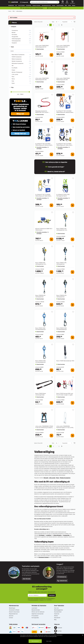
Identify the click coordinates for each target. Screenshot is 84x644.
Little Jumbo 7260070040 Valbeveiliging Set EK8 (63, 79)
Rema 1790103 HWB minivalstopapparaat (40, 361)
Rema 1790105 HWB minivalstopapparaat (62, 329)
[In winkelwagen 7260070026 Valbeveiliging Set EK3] (72, 55)
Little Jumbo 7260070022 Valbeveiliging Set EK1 (42, 46)
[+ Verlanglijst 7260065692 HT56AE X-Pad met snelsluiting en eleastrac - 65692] (52, 410)
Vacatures (57, 614)
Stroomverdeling (60, 5)
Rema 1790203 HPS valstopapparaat (61, 296)
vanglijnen (49, 535)
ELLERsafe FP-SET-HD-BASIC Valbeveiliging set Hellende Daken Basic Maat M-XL (65, 112)
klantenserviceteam (44, 557)
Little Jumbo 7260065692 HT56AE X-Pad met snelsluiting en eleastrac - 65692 (44, 427)
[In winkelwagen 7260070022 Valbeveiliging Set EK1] (51, 55)
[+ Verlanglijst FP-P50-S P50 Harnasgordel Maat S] (73, 178)
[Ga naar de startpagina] (13, 2)
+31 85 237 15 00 (62, 581)
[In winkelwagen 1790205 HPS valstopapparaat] (51, 305)
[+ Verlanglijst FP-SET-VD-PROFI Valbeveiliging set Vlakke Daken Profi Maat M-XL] (73, 127)
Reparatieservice (13, 614)
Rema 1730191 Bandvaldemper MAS (65, 361)
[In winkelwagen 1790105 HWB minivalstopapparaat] (72, 337)
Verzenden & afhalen (14, 610)
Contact (11, 618)
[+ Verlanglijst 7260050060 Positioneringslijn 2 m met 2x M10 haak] (73, 410)
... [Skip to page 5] (56, 25)
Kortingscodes (35, 618)
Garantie (11, 616)
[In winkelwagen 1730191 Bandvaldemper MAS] (72, 370)
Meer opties (49, 641)
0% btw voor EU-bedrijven (38, 612)
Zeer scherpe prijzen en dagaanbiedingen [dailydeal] (33, 8)
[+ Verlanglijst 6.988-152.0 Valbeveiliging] (52, 212)
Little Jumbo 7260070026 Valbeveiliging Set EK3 (63, 46)
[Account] (67, 2)
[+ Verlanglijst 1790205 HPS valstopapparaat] (52, 279)
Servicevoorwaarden (34, 600)
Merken (74, 5)
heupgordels (66, 535)
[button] (20, 22)
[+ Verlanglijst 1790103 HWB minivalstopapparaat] (52, 345)
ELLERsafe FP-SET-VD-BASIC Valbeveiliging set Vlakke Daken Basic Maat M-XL (43, 196)
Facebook (60, 628)
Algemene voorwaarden (38, 614)
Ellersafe (46, 478)
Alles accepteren (35, 641)
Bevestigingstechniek (46, 5)
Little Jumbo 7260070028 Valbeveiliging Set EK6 (42, 79)
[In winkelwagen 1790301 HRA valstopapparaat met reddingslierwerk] (51, 272)
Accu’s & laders (21, 5)
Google (42, 600)
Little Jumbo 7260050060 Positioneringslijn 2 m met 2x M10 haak (65, 427)
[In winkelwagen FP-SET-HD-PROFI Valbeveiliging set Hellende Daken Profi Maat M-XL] (51, 154)
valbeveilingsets (57, 535)
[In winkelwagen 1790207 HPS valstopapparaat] (72, 272)
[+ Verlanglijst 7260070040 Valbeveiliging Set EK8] (73, 62)
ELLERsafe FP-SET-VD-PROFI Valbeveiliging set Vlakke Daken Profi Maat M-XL (64, 145)
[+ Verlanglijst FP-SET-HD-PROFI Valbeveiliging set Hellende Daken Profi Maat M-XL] (52, 127)
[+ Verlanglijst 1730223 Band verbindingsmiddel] (52, 377)
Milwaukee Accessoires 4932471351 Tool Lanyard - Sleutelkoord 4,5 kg (42, 112)
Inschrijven (52, 595)
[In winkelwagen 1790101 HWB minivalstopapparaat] (51, 337)
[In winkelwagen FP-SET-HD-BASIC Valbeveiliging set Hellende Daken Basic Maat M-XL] (72, 120)
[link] (48, 25)
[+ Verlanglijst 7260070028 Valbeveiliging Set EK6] (52, 62)
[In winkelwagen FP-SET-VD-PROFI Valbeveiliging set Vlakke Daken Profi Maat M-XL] (72, 154)
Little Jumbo (52, 478)
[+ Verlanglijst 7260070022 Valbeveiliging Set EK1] (52, 29)
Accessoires (29, 5)
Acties (69, 5)
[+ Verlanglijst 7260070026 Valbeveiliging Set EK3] (73, 29)
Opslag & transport (36, 5)
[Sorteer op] (67, 22)
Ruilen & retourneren (14, 612)
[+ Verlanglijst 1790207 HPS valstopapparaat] (73, 246)
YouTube (59, 631)
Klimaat (54, 5)
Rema (58, 478)
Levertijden (34, 608)
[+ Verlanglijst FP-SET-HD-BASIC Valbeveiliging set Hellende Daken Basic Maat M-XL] (73, 95)
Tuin (16, 5)
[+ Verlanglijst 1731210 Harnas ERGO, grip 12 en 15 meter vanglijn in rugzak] (73, 377)
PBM (66, 5)
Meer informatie (27, 579)
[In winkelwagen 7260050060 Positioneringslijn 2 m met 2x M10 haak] (72, 436)
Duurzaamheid (58, 612)
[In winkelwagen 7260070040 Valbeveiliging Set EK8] (72, 88)
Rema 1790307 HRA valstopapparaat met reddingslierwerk (62, 230)
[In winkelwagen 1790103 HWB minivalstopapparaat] (51, 370)
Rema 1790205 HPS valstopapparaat (40, 296)
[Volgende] (62, 25)
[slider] (11, 92)
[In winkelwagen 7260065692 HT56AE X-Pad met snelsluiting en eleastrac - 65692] (51, 436)
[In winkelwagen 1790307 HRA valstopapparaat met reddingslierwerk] (72, 239)
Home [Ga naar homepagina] (10, 11)
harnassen (42, 535)
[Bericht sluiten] (74, 17)
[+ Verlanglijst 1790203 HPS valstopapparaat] (73, 279)
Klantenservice (62, 577)
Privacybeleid (51, 598)
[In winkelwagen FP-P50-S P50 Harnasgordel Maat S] (72, 205)
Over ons (56, 608)
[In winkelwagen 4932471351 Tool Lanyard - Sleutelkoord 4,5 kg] (51, 120)
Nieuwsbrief (57, 618)
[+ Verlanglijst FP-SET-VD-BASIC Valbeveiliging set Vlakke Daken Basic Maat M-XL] (52, 178)
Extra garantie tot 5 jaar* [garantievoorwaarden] (56, 8)
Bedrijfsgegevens (58, 610)
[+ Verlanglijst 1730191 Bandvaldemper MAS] (73, 345)
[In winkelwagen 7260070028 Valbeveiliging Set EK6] (51, 88)
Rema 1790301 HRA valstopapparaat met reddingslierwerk (41, 264)
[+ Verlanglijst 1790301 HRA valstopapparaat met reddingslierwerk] (52, 246)
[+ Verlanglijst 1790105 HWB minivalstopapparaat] (73, 312)
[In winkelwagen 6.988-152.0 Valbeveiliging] (51, 239)
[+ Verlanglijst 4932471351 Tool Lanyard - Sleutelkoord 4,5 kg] (52, 95)
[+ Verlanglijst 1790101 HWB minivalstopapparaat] (52, 312)
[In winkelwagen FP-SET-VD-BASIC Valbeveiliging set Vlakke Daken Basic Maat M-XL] (51, 205)
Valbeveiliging (19, 11)
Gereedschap (11, 5)
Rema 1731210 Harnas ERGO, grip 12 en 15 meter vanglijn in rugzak (65, 394)
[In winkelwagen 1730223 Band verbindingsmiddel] (51, 403)
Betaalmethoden (36, 610)
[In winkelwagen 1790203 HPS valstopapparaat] (72, 305)
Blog (55, 619)
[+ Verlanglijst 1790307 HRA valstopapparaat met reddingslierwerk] (73, 212)
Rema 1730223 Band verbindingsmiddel (41, 394)
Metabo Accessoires (65, 478)
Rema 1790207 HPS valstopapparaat (61, 263)
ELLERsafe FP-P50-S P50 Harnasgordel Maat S (63, 195)
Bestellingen (12, 608)
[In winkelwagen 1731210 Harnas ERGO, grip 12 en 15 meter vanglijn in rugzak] (72, 403)
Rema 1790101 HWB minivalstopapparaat (40, 329)
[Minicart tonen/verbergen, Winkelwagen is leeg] (72, 2)
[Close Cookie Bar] (83, 635)
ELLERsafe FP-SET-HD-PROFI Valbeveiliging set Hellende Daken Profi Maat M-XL (44, 145)
